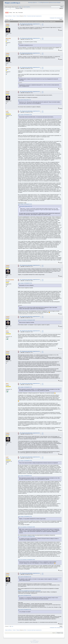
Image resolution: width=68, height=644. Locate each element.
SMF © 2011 (34, 641)
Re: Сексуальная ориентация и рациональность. (30, 24)
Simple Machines (37, 641)
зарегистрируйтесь (27, 7)
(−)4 (43, 266)
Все (13, 19)
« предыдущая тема (53, 18)
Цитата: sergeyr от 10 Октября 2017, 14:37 (25, 387)
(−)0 (43, 25)
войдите (20, 7)
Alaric (7, 331)
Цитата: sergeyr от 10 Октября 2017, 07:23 (25, 283)
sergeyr (8, 24)
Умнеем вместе (46, 3)
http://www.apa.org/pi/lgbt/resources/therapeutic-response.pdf (29, 591)
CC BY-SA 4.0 (34, 640)
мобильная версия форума (55, 3)
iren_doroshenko (10, 280)
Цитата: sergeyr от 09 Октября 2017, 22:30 (25, 115)
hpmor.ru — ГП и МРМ (38, 3)
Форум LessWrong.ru (12, 3)
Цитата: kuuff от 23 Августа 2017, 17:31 (25, 100)
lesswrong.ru (31, 3)
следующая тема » (60, 18)
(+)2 (43, 111)
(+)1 (43, 351)
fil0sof (25, 16)
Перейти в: (54, 633)
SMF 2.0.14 (31, 641)
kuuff (7, 111)
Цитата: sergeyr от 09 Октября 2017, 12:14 (25, 204)
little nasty (8, 38)
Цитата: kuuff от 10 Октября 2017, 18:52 (25, 577)
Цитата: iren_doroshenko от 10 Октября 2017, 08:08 (26, 320)
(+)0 (43, 24)
